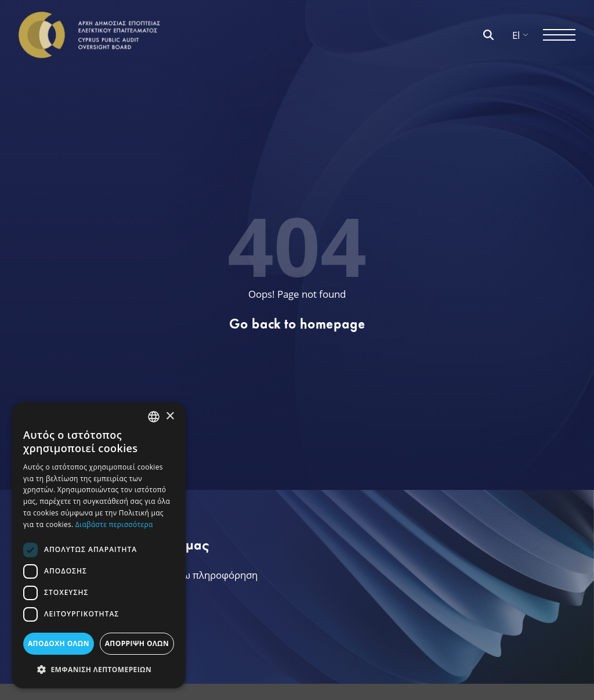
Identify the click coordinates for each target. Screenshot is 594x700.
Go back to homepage (297, 324)
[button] (99, 670)
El (521, 35)
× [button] (170, 416)
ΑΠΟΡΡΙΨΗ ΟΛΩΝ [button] (137, 643)
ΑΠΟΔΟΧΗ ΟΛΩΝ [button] (59, 643)
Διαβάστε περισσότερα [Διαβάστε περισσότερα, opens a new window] (114, 524)
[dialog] (99, 545)
